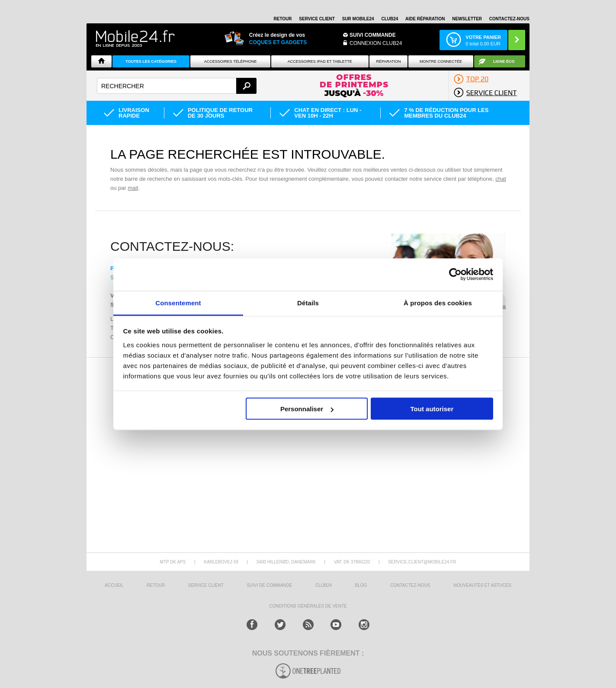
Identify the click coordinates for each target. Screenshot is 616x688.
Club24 (390, 19)
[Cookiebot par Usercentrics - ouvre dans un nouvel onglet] (455, 275)
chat (501, 179)
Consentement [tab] (178, 302)
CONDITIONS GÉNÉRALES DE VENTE (308, 606)
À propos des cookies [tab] (438, 302)
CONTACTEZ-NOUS (509, 19)
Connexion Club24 (376, 43)
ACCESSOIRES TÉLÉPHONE (231, 61)
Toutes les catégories (151, 61)
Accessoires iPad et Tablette (320, 61)
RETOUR (283, 19)
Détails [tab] (308, 302)
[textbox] (177, 86)
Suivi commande (373, 35)
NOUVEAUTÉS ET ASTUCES (482, 585)
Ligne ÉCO (504, 61)
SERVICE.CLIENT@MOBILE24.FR (422, 562)
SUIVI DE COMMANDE (269, 585)
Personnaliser (307, 409)
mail (133, 188)
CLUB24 (324, 585)
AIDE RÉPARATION (425, 19)
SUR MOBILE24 (358, 19)
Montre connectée (441, 61)
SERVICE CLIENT (317, 19)
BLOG (361, 585)
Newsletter (467, 19)
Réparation (388, 61)
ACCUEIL (114, 585)
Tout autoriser (432, 409)
